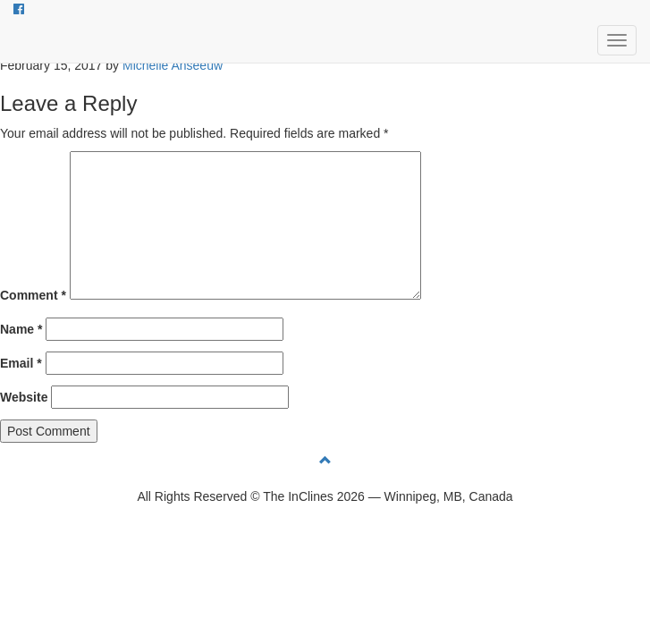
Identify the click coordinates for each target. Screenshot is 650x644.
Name (21, 329)
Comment (33, 295)
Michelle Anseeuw (173, 65)
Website (24, 397)
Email (21, 363)
